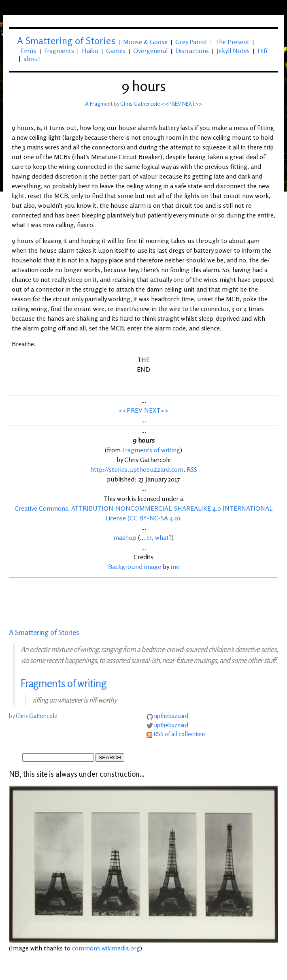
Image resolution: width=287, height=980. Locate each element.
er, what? (159, 537)
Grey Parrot (191, 42)
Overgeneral (150, 51)
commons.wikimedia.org (106, 948)
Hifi (262, 51)
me (175, 567)
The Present (232, 42)
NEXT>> (192, 103)
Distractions (192, 51)
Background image (135, 567)
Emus (28, 51)
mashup (125, 537)
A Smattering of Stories (44, 632)
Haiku (90, 51)
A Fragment (99, 103)
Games (116, 51)
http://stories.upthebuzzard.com (137, 469)
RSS (192, 469)
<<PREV (171, 103)
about (32, 59)
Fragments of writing (151, 450)
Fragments (59, 51)
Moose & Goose (145, 42)
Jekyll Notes (233, 51)
